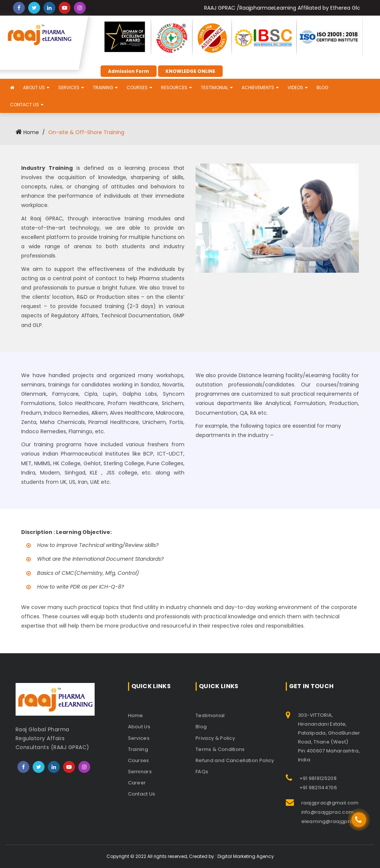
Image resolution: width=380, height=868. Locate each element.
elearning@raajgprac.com (335, 821)
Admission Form (129, 71)
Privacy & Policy (215, 738)
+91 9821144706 (318, 788)
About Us (34, 88)
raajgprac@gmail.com (330, 803)
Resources (174, 88)
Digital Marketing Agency (246, 856)
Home (27, 132)
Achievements (258, 88)
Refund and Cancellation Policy (235, 760)
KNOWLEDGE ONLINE (190, 71)
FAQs (202, 772)
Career (137, 783)
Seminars (140, 772)
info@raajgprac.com (328, 812)
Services (69, 88)
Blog (322, 88)
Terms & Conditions (220, 749)
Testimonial (214, 88)
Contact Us (24, 105)
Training (103, 88)
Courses (137, 88)
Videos (295, 88)
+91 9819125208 (318, 778)
